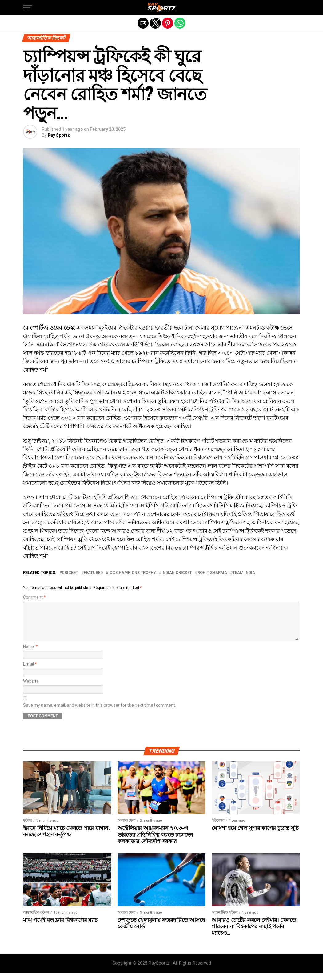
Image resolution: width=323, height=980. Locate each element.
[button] (28, 8)
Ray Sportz (59, 135)
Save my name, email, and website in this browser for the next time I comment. (100, 713)
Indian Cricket (177, 573)
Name (30, 654)
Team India (244, 573)
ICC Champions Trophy (132, 573)
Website (31, 689)
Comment (34, 597)
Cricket (70, 573)
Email (30, 672)
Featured (93, 573)
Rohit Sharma (212, 573)
